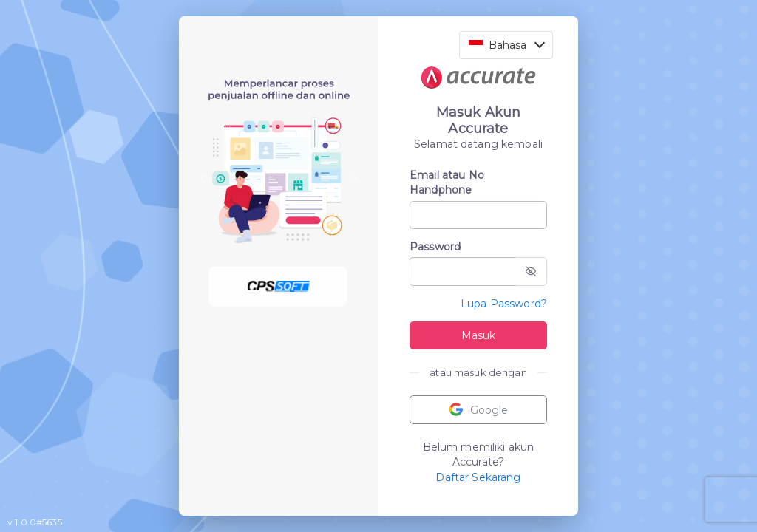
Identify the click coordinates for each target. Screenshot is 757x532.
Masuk (478, 335)
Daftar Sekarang (478, 477)
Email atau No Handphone (447, 183)
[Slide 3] (305, 291)
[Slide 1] (252, 291)
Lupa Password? (504, 304)
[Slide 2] (279, 291)
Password (435, 247)
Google (478, 410)
